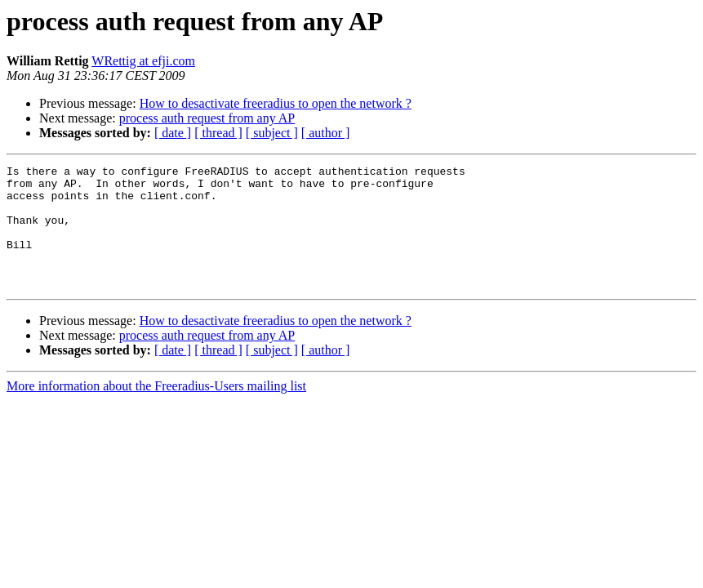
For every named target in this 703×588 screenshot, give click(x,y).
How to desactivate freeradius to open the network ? (276, 103)
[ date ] (173, 133)
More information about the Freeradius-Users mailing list (156, 410)
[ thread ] (218, 133)
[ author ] (326, 133)
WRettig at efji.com (143, 61)
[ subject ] (272, 133)
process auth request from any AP (207, 118)
